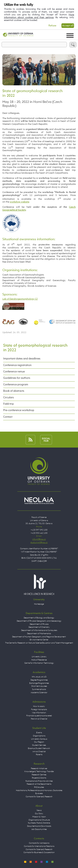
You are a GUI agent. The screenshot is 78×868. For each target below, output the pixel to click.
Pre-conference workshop (19, 410)
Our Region (39, 742)
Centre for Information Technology (39, 663)
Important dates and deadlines (22, 359)
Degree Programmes (39, 680)
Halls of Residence (39, 660)
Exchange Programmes (39, 683)
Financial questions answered (39, 716)
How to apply (39, 706)
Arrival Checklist (39, 752)
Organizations (39, 736)
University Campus (39, 739)
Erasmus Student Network (39, 748)
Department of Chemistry (39, 627)
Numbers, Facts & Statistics (39, 823)
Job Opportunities (39, 829)
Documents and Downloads (39, 826)
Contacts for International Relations (39, 846)
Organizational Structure (39, 820)
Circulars (8, 398)
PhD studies (39, 787)
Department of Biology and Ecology (39, 618)
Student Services (39, 745)
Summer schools (39, 689)
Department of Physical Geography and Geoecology (39, 621)
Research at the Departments (39, 784)
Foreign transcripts (39, 710)
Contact (8, 417)
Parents (39, 755)
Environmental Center (39, 640)
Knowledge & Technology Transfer (39, 772)
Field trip (8, 404)
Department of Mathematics (39, 634)
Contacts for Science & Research (39, 797)
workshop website (19, 202)
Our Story (39, 814)
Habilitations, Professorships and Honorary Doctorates (39, 790)
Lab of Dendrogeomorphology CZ (20, 299)
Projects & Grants (39, 778)
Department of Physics (39, 624)
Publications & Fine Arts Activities (39, 781)
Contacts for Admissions (39, 843)
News (39, 810)
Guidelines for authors (17, 378)
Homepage (39, 604)
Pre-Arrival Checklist (39, 719)
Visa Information (39, 713)
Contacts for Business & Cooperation (39, 852)
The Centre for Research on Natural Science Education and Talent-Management (39, 643)
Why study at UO (39, 677)
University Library (39, 657)
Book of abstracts (14, 391)
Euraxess (39, 793)
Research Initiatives (39, 769)
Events (39, 733)
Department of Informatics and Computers (39, 630)
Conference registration (17, 365)
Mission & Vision (39, 817)
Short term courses (39, 686)
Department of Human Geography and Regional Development (39, 637)
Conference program (16, 385)
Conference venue (14, 372)
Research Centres (39, 775)
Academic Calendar (39, 693)
